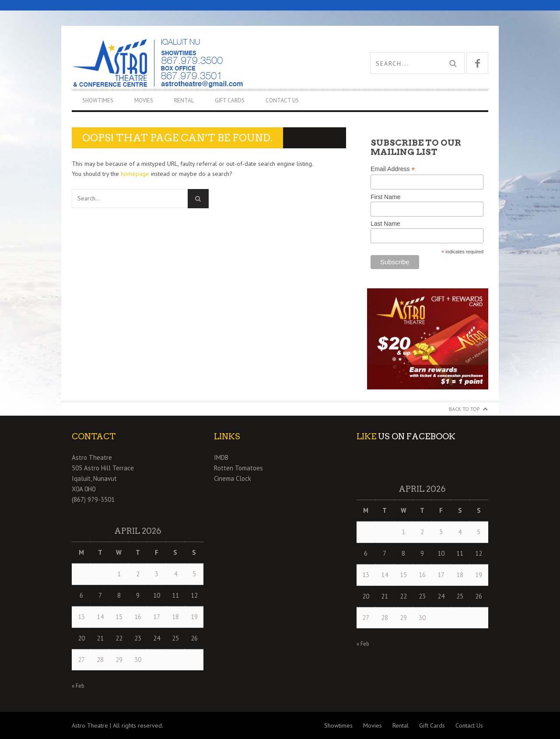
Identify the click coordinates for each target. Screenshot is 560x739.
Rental (184, 100)
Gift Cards (230, 100)
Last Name (385, 224)
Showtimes (98, 100)
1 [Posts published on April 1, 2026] (119, 574)
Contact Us (282, 100)
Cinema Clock (233, 478)
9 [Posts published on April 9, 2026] (138, 595)
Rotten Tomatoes (238, 468)
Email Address (393, 169)
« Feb (78, 686)
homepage (135, 174)
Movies (144, 100)
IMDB (221, 457)
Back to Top (464, 409)
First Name (385, 197)
